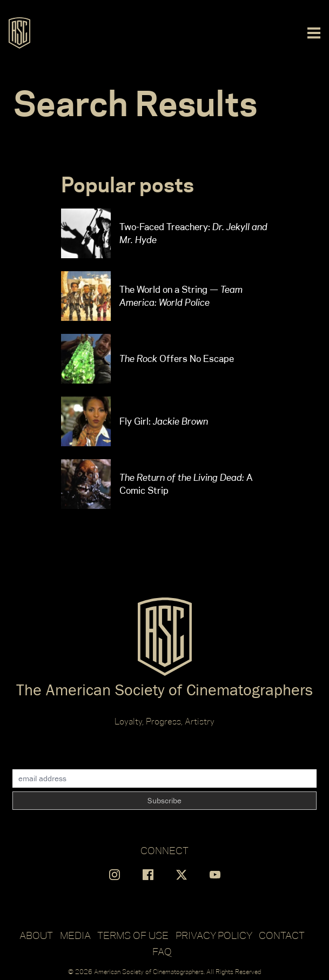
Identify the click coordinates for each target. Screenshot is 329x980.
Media (75, 935)
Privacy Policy (214, 935)
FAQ (162, 951)
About (36, 935)
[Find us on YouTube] (215, 875)
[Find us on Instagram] (115, 875)
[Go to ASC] (19, 33)
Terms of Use (133, 935)
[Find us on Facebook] (148, 875)
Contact (282, 935)
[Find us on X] (182, 875)
